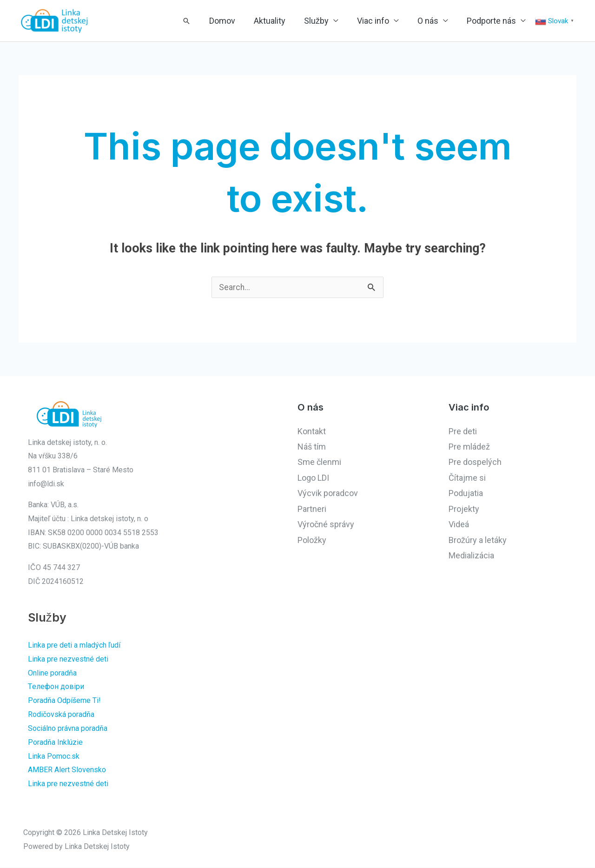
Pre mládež (469, 447)
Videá (459, 525)
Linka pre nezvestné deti (68, 660)
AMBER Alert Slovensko (67, 770)
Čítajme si (467, 479)
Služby (349, 21)
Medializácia (471, 556)
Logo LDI (313, 479)
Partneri (312, 510)
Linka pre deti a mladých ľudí (74, 646)
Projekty (464, 510)
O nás (442, 21)
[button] (242, 21)
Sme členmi (319, 463)
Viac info (396, 21)
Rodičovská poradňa (61, 715)
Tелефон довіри (56, 687)
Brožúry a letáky (478, 541)
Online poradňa (52, 673)
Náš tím (312, 447)
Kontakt (312, 432)
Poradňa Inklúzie (55, 743)
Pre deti (463, 432)
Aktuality (311, 21)
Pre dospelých (475, 463)
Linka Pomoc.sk (54, 757)
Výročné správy (326, 525)
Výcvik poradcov (328, 494)
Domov (273, 21)
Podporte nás (496, 21)
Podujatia (466, 494)
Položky (312, 541)
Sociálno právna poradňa (68, 729)
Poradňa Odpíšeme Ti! (64, 701)
